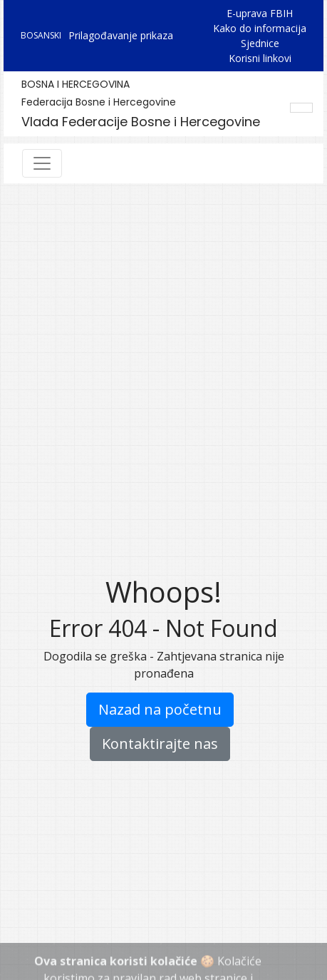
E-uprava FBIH (260, 13)
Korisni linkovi (260, 58)
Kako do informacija (260, 28)
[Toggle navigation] (42, 163)
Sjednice (260, 43)
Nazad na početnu (160, 709)
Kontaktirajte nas (160, 744)
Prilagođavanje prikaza (121, 35)
